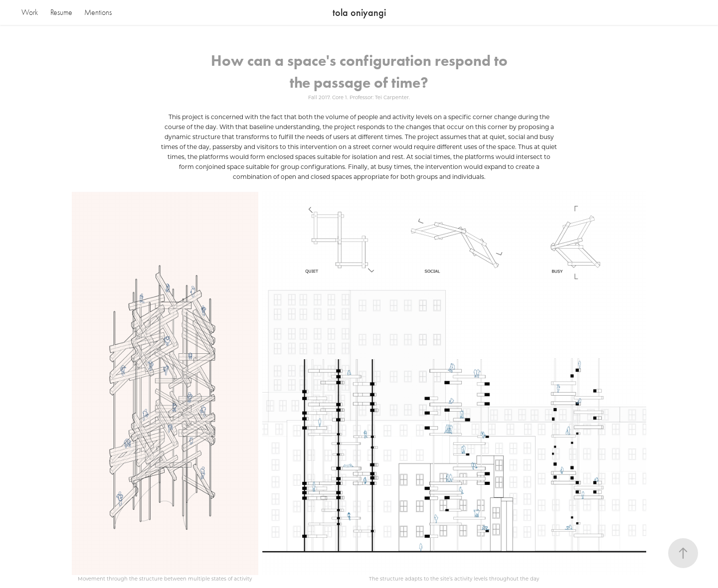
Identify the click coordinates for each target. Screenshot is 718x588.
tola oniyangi (359, 12)
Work (30, 12)
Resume (61, 12)
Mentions (98, 12)
